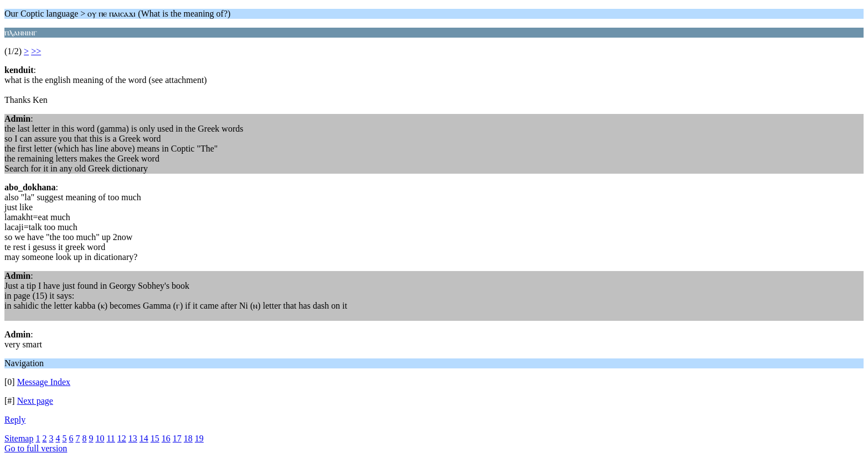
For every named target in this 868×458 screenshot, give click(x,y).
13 (133, 438)
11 (110, 438)
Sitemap (19, 438)
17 (177, 438)
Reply (15, 420)
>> (36, 51)
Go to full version (36, 448)
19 (199, 438)
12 (122, 438)
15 (155, 438)
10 (100, 438)
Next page (35, 401)
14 (144, 438)
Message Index (44, 382)
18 (188, 438)
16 (166, 438)
